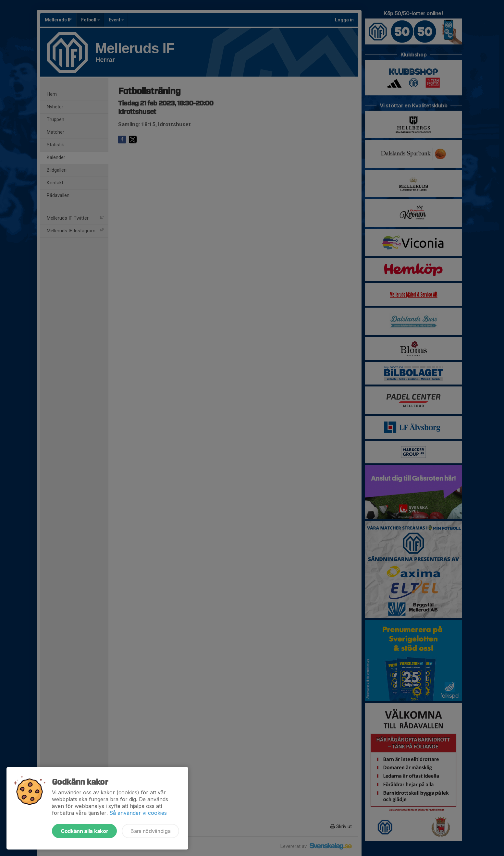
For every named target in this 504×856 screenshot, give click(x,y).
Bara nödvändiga (150, 831)
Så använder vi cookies (138, 813)
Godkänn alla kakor (84, 831)
